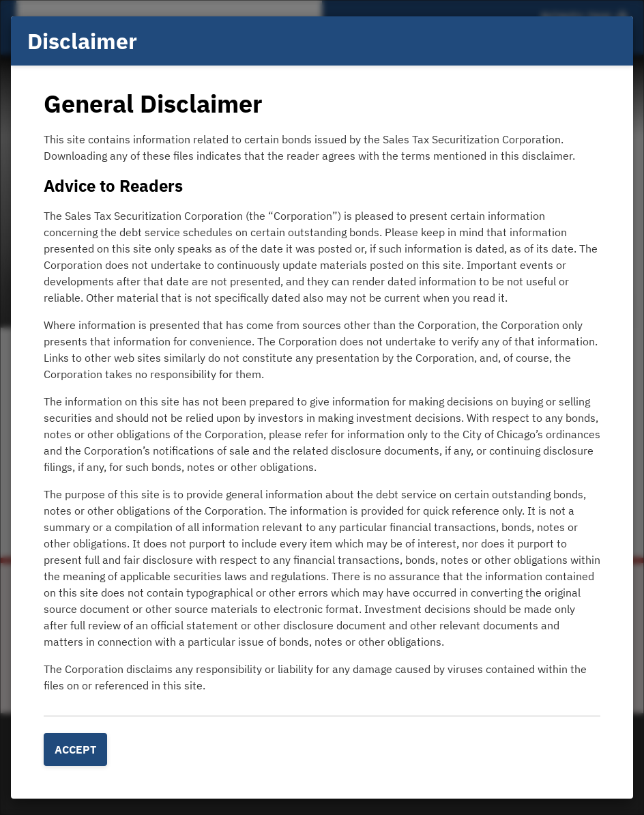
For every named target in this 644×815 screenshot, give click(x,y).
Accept (75, 749)
